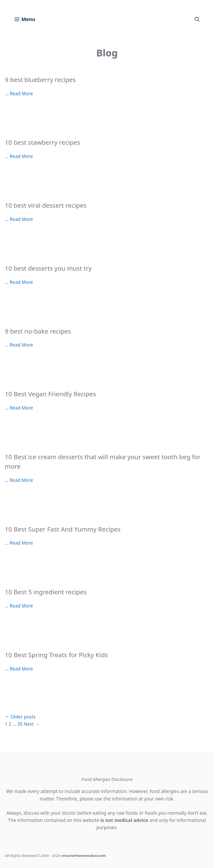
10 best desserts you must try (48, 268)
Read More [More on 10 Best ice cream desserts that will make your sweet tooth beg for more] (21, 480)
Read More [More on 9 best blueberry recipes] (21, 94)
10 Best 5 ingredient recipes (46, 592)
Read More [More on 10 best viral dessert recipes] (21, 219)
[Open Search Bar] (197, 19)
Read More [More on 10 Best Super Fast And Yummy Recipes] (21, 543)
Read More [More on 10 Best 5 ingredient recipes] (21, 606)
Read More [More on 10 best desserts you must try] (21, 282)
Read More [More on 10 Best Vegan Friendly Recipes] (21, 408)
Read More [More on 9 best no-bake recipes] (21, 345)
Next (32, 724)
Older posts (23, 717)
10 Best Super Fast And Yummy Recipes (63, 529)
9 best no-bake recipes (38, 331)
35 (20, 724)
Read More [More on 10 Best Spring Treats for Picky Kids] (21, 669)
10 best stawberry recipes (43, 142)
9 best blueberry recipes (40, 80)
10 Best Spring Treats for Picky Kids (56, 655)
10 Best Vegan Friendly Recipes (50, 394)
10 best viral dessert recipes (46, 205)
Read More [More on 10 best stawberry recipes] (21, 156)
